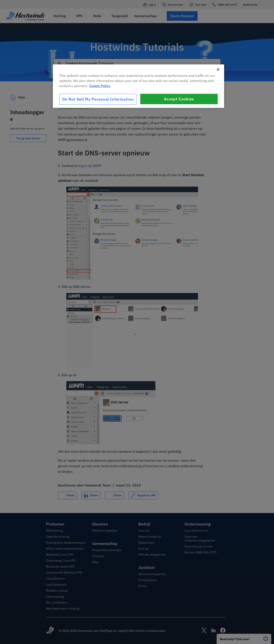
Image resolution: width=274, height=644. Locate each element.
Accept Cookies (179, 99)
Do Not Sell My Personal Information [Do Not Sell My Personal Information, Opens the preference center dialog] (98, 99)
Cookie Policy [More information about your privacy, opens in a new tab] (100, 86)
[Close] (218, 70)
